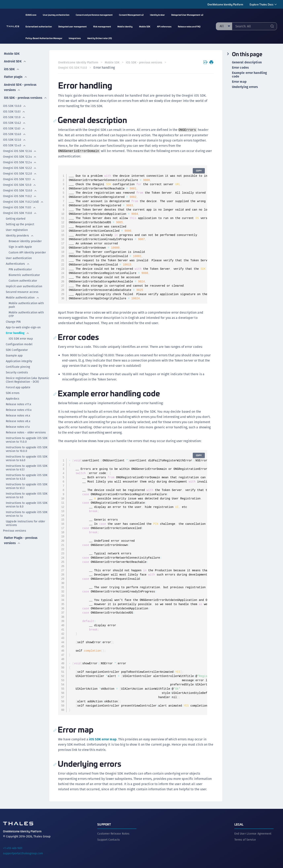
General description (247, 62)
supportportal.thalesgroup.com (23, 852)
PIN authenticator (20, 269)
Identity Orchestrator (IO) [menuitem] (100, 38)
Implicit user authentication (24, 286)
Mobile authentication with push (26, 305)
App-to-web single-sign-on (23, 327)
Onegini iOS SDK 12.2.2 (20, 167)
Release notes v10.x (19, 409)
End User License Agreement (253, 833)
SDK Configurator (17, 349)
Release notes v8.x (18, 421)
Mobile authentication (23, 297)
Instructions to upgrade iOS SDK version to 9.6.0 (27, 458)
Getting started (16, 218)
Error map (239, 82)
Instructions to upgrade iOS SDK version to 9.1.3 (27, 486)
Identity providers (20, 235)
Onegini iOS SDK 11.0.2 (20, 196)
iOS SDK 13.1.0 (14, 117)
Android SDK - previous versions (20, 83)
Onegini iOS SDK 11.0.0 (20, 213)
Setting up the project (20, 224)
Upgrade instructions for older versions (25, 523)
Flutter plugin (16, 73)
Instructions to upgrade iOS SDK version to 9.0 (27, 495)
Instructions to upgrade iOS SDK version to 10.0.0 (27, 449)
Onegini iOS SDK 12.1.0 (20, 184)
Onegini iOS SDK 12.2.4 (20, 162)
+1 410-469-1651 (13, 847)
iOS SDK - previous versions (17, 95)
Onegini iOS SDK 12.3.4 (20, 156)
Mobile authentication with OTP (26, 314)
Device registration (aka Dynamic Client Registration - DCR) (27, 379)
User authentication (19, 258)
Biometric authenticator (24, 275)
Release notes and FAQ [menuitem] (189, 26)
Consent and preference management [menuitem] (94, 15)
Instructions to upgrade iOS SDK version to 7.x (27, 514)
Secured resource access (22, 291)
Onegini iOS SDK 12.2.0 (20, 173)
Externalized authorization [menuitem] (39, 26)
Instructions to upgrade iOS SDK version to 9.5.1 (27, 467)
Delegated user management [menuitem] (73, 26)
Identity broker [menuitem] (157, 15)
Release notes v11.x (18, 404)
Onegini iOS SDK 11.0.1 (19, 207)
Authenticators (18, 263)
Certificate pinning (18, 366)
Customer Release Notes (113, 833)
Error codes (240, 68)
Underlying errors (245, 87)
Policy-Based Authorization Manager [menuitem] (44, 38)
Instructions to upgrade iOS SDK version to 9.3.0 (27, 476)
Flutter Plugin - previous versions (21, 539)
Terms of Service (245, 839)
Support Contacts (109, 839)
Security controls (17, 372)
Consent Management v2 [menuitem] (131, 15)
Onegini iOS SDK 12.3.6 (20, 151)
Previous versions (15, 530)
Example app (14, 355)
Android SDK (15, 59)
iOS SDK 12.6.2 (14, 122)
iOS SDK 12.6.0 (14, 134)
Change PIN (13, 321)
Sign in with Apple (20, 246)
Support (104, 823)
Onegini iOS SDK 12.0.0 (20, 190)
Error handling (18, 333)
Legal (239, 823)
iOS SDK (11, 66)
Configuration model (19, 344)
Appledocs (13, 398)
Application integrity (19, 361)
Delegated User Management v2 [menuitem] (187, 15)
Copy (198, 171)
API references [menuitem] (164, 26)
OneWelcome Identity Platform (225, 4)
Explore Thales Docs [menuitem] (261, 4)
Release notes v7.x (18, 426)
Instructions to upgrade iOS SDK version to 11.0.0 (27, 439)
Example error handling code (249, 75)
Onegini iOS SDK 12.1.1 (19, 179)
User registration (17, 229)
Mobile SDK (12, 53)
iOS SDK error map (21, 338)
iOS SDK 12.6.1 (14, 128)
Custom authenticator (23, 280)
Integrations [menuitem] (75, 38)
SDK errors (13, 393)
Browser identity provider (25, 241)
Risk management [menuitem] (102, 26)
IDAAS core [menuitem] (31, 15)
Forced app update (18, 387)
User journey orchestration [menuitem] (56, 15)
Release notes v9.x (18, 415)
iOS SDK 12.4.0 (14, 145)
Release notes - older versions (26, 432)
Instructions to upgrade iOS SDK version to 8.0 (27, 504)
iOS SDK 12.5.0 (14, 139)
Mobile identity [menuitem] (125, 26)
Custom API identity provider (27, 252)
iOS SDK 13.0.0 (15, 105)
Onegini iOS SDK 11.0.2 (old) (23, 201)
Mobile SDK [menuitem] (145, 26)
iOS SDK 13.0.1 (14, 111)
